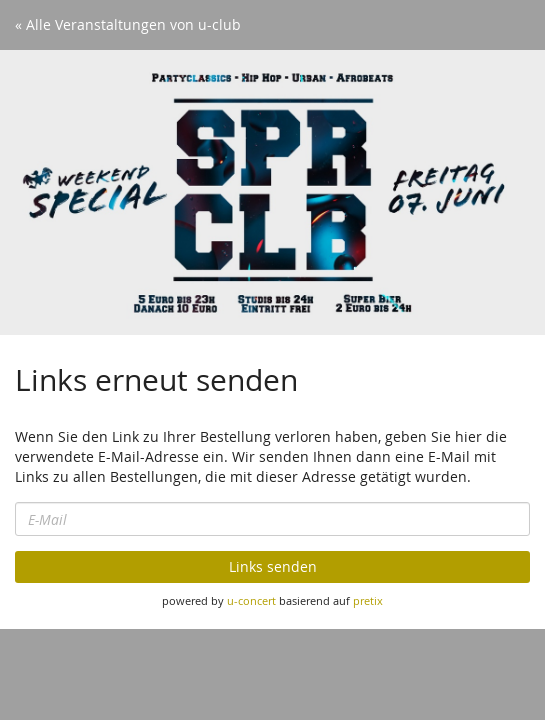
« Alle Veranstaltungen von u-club (128, 24)
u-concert (251, 600)
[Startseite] (272, 192)
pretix (368, 600)
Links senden (273, 566)
